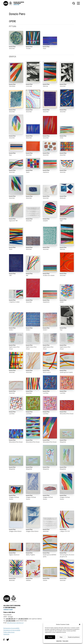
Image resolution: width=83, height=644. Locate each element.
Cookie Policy (59, 641)
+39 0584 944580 (10, 621)
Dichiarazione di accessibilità (11, 628)
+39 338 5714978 (23, 619)
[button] (80, 624)
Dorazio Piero (12, 47)
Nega (61, 637)
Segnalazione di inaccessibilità (12, 630)
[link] (6, 3)
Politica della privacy (9, 632)
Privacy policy (65, 641)
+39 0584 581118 (10, 619)
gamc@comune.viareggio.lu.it (15, 623)
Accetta (50, 637)
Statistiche (6, 634)
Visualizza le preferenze (74, 637)
